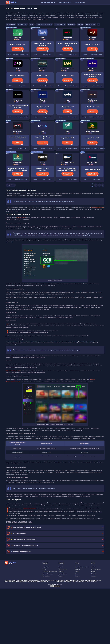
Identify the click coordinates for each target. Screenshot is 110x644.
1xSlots (43, 162)
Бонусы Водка (47, 117)
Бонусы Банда (22, 148)
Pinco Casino (67, 38)
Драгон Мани (18, 162)
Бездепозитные (63, 569)
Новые (32, 24)
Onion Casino (92, 69)
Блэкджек (77, 576)
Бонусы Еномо (97, 179)
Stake (42, 38)
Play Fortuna (92, 100)
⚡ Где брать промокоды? (19, 533)
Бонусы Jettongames (21, 117)
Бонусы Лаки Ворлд (71, 86)
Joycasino (42, 69)
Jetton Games (18, 100)
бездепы (92, 379)
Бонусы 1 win (72, 117)
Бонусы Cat (23, 86)
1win (68, 100)
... (99, 24)
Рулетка (77, 572)
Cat (18, 69)
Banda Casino (18, 131)
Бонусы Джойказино (46, 86)
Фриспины (61, 572)
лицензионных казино (29, 508)
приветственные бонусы (13, 381)
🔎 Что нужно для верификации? (21, 552)
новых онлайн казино (98, 207)
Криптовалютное (90, 24)
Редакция (93, 572)
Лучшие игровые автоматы (82, 567)
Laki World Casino (67, 69)
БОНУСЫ (61, 563)
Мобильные (71, 24)
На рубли (80, 24)
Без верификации (47, 576)
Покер (76, 574)
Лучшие (61, 567)
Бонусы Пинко (72, 55)
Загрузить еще (11, 185)
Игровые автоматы (65, 2)
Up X (43, 131)
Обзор (9, 55)
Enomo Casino (92, 162)
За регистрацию (63, 574)
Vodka (43, 100)
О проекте (93, 567)
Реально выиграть (60, 24)
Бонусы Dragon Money (21, 179)
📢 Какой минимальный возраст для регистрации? (26, 527)
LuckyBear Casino (67, 162)
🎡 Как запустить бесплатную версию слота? (24, 545)
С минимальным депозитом (50, 572)
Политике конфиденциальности (79, 582)
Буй (67, 131)
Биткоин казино (22, 24)
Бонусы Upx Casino (46, 148)
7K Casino (92, 38)
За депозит (61, 576)
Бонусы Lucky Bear (71, 179)
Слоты (7, 324)
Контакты (93, 574)
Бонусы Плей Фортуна (96, 117)
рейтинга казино (21, 218)
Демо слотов (78, 569)
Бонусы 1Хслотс (47, 179)
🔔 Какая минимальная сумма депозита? (23, 539)
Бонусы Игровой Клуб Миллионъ (96, 148)
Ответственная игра (96, 569)
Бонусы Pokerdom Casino (21, 55)
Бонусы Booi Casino (71, 148)
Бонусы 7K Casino (96, 55)
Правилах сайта (93, 582)
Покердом (18, 38)
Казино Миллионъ (92, 131)
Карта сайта (94, 576)
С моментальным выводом (44, 24)
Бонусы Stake (47, 55)
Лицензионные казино (48, 2)
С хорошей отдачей (47, 574)
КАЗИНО (45, 563)
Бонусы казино (79, 2)
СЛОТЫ (77, 563)
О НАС (93, 563)
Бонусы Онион (97, 86)
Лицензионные (11, 24)
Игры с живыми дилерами (13, 371)
